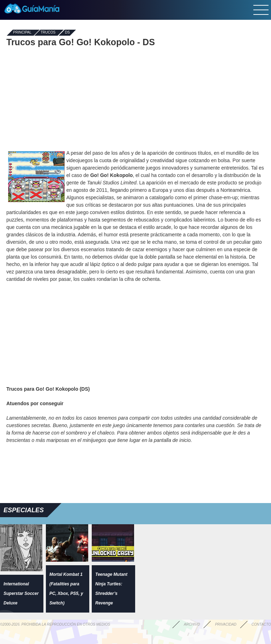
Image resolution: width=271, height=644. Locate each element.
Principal (22, 33)
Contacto (261, 624)
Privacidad (226, 624)
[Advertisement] (135, 98)
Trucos (48, 33)
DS (67, 33)
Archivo (192, 624)
